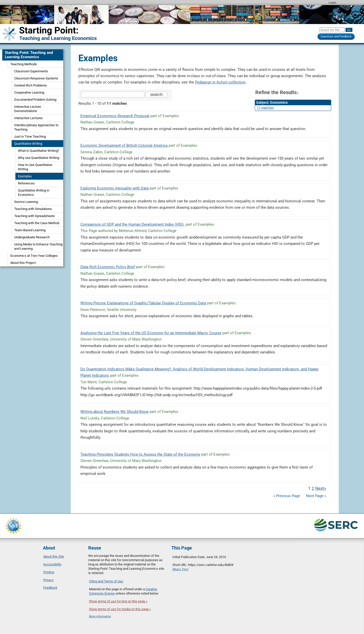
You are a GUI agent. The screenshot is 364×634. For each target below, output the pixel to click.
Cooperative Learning (29, 92)
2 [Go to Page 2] (313, 488)
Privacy (48, 580)
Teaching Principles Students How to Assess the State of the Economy (140, 454)
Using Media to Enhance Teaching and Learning (38, 246)
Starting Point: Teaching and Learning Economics (29, 55)
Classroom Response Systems (36, 78)
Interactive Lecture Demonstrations (28, 109)
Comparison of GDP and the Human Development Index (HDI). (132, 224)
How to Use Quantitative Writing (35, 167)
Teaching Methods (24, 64)
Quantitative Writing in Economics (34, 193)
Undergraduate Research (32, 237)
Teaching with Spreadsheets (35, 216)
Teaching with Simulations (33, 209)
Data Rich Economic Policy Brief (108, 267)
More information (100, 616)
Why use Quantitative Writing (39, 158)
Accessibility (52, 564)
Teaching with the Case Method (37, 223)
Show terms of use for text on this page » (118, 601)
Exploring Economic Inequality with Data (115, 188)
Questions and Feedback (336, 37)
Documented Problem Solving (35, 100)
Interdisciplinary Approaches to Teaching (36, 127)
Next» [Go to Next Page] (321, 488)
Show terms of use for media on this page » (120, 609)
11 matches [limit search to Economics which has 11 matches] (265, 108)
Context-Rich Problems (30, 85)
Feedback (50, 588)
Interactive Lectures (28, 118)
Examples (25, 176)
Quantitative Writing (28, 144)
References (26, 183)
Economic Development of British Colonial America (124, 145)
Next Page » (316, 496)
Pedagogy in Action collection (220, 82)
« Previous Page (287, 496)
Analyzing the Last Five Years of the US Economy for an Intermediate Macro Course (151, 333)
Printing (49, 572)
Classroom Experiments (31, 71)
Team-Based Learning (30, 230)
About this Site (54, 556)
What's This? (180, 569)
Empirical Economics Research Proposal (115, 116)
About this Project (23, 263)
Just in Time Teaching (30, 136)
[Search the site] (113, 94)
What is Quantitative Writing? (39, 151)
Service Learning (26, 202)
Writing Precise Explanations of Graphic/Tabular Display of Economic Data (143, 303)
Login (332, 3)
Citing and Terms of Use (106, 581)
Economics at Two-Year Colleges (34, 256)
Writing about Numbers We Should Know (115, 412)
